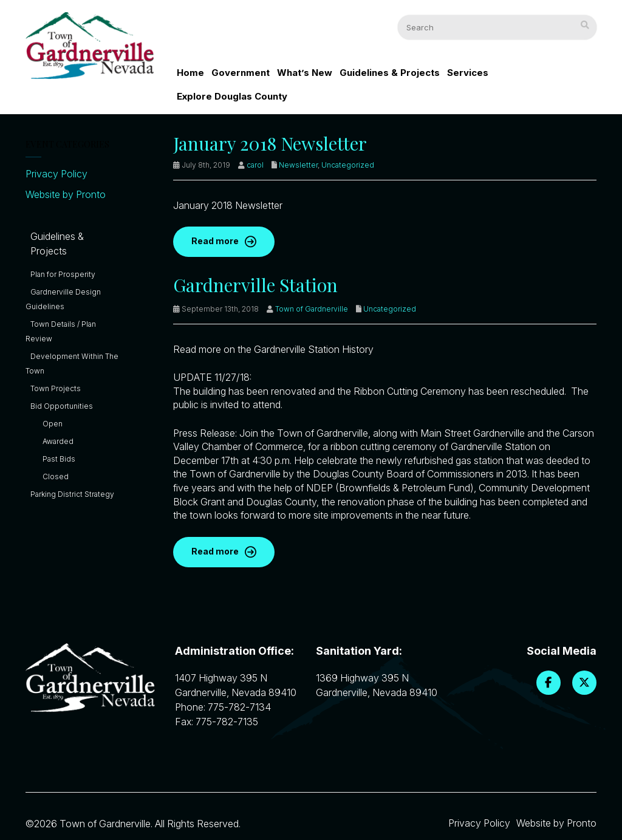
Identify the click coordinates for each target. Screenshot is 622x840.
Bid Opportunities (62, 406)
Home (190, 73)
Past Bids (59, 459)
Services (468, 73)
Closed (56, 476)
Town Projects (56, 388)
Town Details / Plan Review (61, 331)
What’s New (305, 73)
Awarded (58, 441)
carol (255, 165)
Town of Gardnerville (312, 309)
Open (53, 424)
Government (241, 73)
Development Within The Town (72, 364)
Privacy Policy (56, 174)
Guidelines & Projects (390, 73)
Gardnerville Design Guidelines (63, 299)
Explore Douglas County (232, 96)
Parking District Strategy (72, 494)
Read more (215, 241)
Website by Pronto (66, 194)
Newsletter (298, 165)
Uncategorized (348, 165)
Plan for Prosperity (63, 274)
